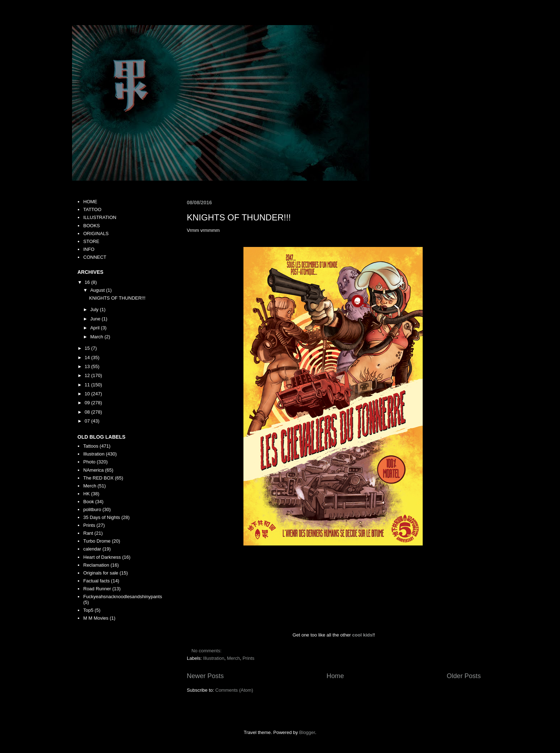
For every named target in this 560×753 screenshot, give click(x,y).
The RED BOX (98, 478)
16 (88, 282)
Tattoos (91, 446)
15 (88, 348)
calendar (92, 549)
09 (88, 403)
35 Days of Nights (102, 517)
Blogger (307, 732)
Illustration (214, 658)
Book (89, 502)
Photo (89, 462)
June (96, 319)
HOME (90, 202)
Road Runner (97, 589)
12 (88, 375)
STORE (91, 241)
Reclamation (96, 565)
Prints (248, 658)
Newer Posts (205, 676)
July (95, 309)
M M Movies (96, 618)
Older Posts (464, 676)
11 (88, 385)
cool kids (362, 635)
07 (88, 421)
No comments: (207, 651)
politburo (92, 509)
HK (86, 494)
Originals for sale (101, 573)
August (98, 290)
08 (88, 412)
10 (88, 394)
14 (88, 358)
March (98, 337)
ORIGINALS (96, 233)
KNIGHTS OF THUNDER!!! (239, 217)
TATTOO (92, 209)
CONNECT (95, 257)
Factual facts (96, 581)
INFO (89, 249)
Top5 (88, 610)
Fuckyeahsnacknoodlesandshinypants (123, 597)
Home (335, 676)
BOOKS (91, 226)
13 (88, 366)
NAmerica (93, 470)
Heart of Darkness (102, 557)
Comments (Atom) (234, 690)
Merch (233, 658)
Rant (88, 533)
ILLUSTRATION (100, 217)
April (96, 328)
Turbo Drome (97, 541)
